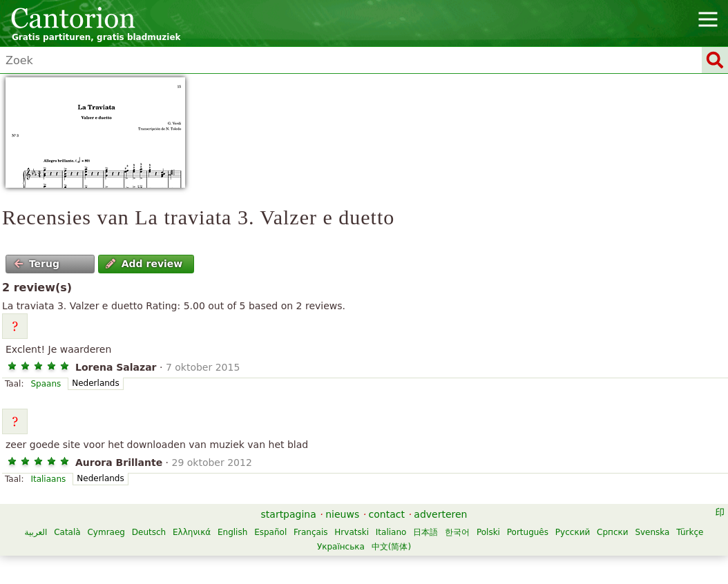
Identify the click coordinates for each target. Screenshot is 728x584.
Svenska (652, 532)
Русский (573, 532)
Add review (144, 264)
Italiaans (48, 479)
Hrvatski (352, 532)
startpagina (289, 514)
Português (528, 532)
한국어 (457, 532)
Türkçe (690, 532)
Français (310, 532)
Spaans (46, 384)
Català (67, 532)
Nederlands (95, 383)
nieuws (342, 514)
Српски (613, 532)
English (232, 532)
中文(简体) (391, 547)
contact (387, 514)
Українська (341, 547)
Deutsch (149, 532)
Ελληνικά (192, 532)
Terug (37, 264)
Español (270, 532)
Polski (488, 532)
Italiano (391, 532)
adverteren (440, 514)
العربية (36, 532)
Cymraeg (106, 532)
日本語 (425, 532)
